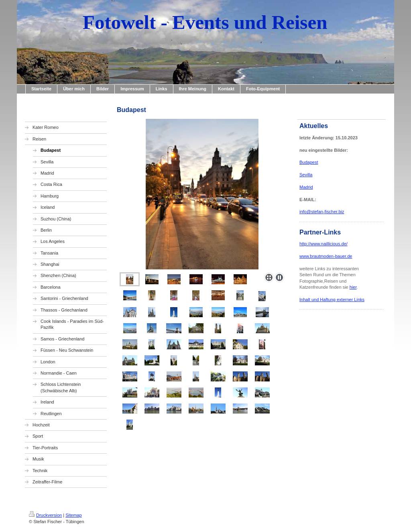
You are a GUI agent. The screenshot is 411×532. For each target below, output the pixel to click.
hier (353, 287)
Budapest (309, 162)
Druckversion (45, 515)
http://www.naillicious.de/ (324, 244)
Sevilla (306, 175)
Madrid (306, 187)
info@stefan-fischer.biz (322, 212)
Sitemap (73, 515)
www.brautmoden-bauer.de (326, 256)
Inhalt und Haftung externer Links (332, 300)
